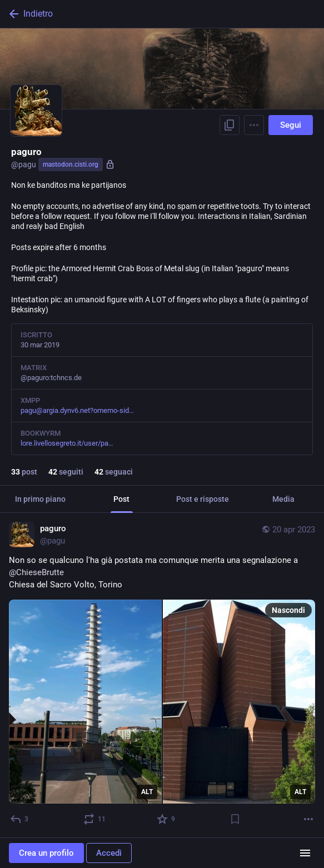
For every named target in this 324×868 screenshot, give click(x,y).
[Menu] (254, 125)
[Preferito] (166, 819)
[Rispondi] (20, 819)
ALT (147, 792)
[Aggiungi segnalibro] (235, 819)
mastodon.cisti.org (71, 164)
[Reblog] (95, 819)
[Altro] (308, 819)
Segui (291, 125)
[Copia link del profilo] (230, 125)
